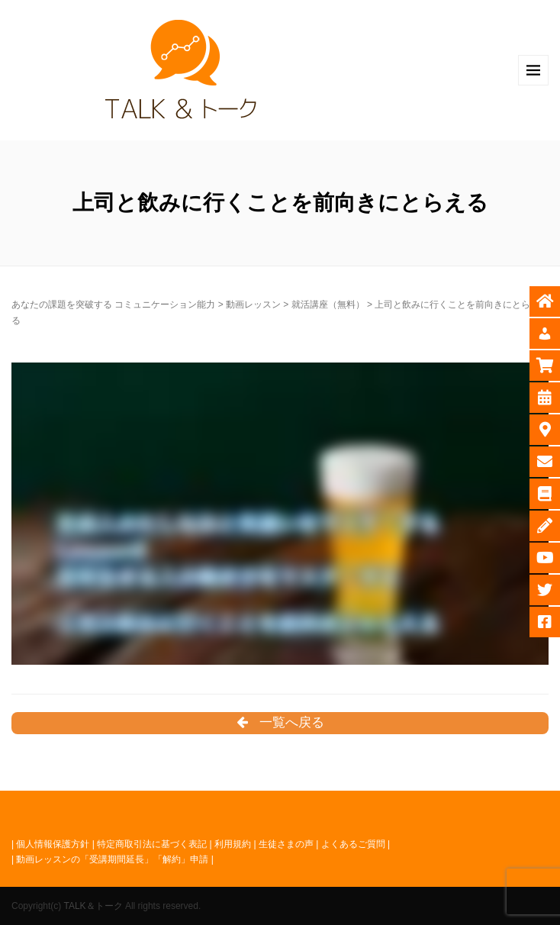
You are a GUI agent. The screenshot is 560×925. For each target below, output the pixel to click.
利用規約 (233, 844)
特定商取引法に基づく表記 (152, 844)
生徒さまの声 (286, 844)
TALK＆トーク (93, 906)
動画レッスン (253, 305)
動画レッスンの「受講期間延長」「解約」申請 (112, 859)
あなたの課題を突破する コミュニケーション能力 (113, 305)
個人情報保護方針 (53, 844)
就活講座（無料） (328, 305)
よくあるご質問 (353, 844)
